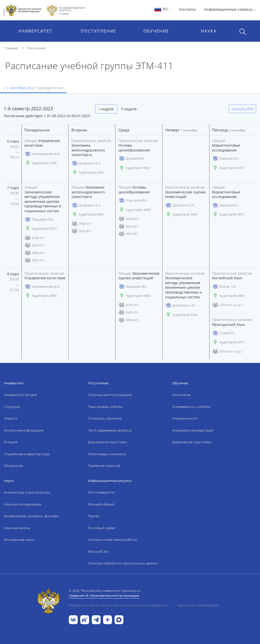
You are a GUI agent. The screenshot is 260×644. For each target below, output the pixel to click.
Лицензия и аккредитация (193, 430)
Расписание (36, 48)
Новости (11, 418)
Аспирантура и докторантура (27, 492)
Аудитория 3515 (40, 229)
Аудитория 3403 (87, 214)
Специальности (184, 418)
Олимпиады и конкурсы (107, 454)
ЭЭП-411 (34, 260)
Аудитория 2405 (87, 172)
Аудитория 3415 (228, 214)
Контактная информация (24, 430)
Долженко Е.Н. (86, 163)
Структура (12, 407)
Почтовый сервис (102, 528)
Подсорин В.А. (39, 219)
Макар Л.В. (224, 287)
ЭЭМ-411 (35, 253)
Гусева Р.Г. (223, 333)
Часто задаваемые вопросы (110, 430)
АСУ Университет (101, 492)
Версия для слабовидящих (198, 605)
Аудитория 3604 (181, 214)
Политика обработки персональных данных (123, 563)
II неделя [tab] (129, 109)
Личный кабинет (101, 504)
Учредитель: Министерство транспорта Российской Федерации (119, 605)
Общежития (13, 466)
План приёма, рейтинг (105, 407)
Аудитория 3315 (228, 342)
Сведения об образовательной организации (104, 595)
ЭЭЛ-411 (34, 245)
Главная (11, 48)
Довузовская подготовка (107, 442)
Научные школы (17, 528)
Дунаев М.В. (131, 158)
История (11, 442)
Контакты (187, 9)
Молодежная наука (19, 540)
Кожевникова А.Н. (42, 154)
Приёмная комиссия (104, 466)
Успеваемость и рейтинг (192, 407)
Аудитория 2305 (40, 163)
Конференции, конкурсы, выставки (31, 516)
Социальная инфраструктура (27, 454)
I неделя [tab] (106, 109)
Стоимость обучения (105, 418)
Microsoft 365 (98, 551)
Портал (94, 516)
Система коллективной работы (112, 540)
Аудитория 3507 (134, 168)
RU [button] (162, 9)
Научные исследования (22, 504)
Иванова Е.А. (226, 158)
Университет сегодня (20, 395)
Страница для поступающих (110, 395)
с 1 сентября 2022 (33, 88)
